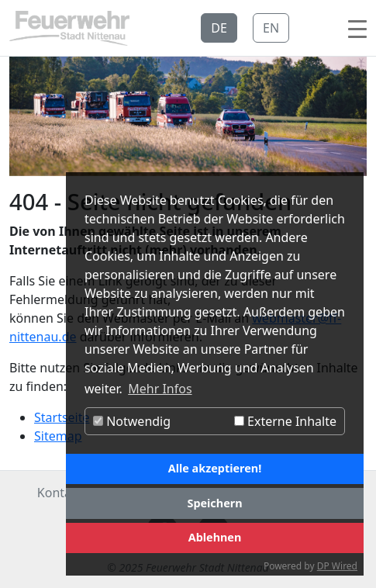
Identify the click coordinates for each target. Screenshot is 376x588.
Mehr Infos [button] (160, 389)
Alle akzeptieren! (215, 468)
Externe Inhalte (285, 421)
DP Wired (337, 566)
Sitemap (58, 436)
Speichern (214, 503)
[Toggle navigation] (357, 28)
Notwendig (132, 421)
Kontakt (60, 493)
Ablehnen (215, 537)
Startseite (62, 417)
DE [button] (219, 28)
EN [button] (271, 28)
